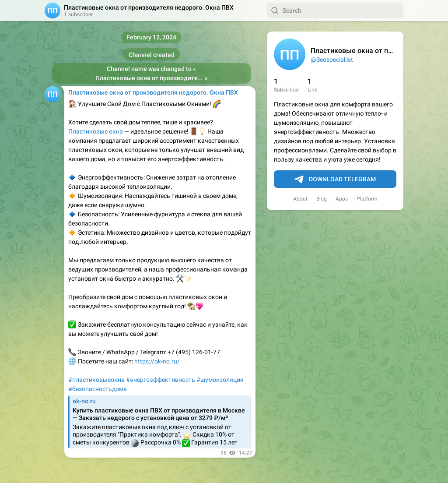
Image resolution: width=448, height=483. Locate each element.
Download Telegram (335, 180)
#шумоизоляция (220, 380)
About (300, 199)
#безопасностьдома (98, 389)
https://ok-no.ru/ (157, 361)
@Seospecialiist (332, 60)
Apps (342, 199)
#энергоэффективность (161, 380)
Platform (367, 199)
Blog (322, 199)
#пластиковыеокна (96, 380)
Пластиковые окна (96, 131)
